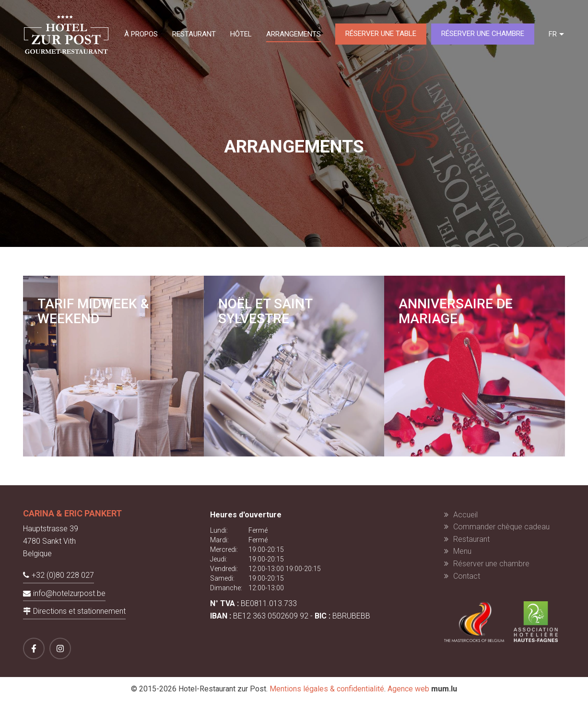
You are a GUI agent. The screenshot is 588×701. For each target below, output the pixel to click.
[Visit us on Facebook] (34, 648)
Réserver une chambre (483, 34)
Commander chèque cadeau (501, 527)
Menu (462, 551)
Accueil (465, 515)
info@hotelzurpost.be (69, 593)
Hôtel (241, 34)
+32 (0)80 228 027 (63, 575)
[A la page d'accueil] (66, 34)
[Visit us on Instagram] (60, 648)
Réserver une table (381, 34)
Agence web (408, 689)
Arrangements (294, 34)
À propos (141, 34)
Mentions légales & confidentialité (327, 689)
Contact (467, 576)
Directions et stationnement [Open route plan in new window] (79, 611)
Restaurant (194, 34)
